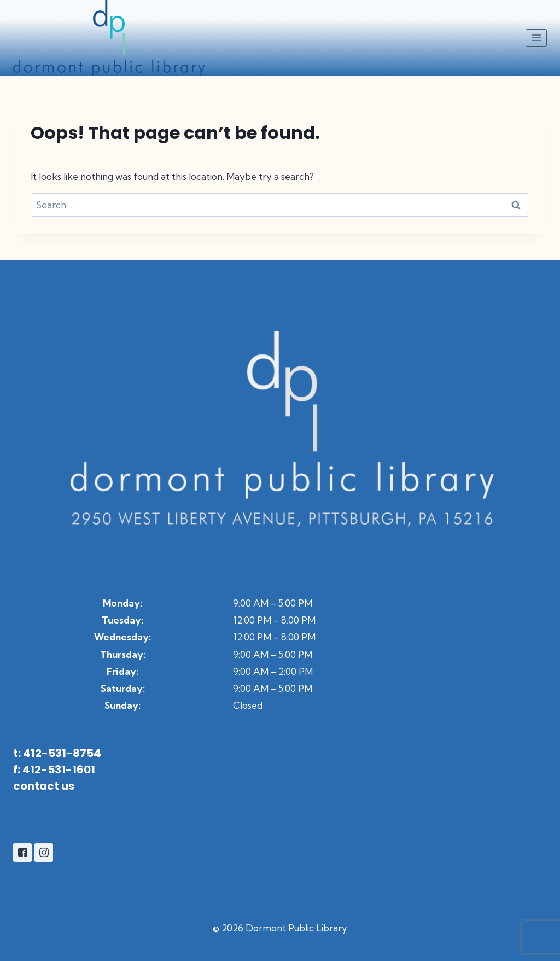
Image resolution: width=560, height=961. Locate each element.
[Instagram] (44, 853)
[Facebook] (22, 853)
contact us (44, 786)
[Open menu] (536, 38)
